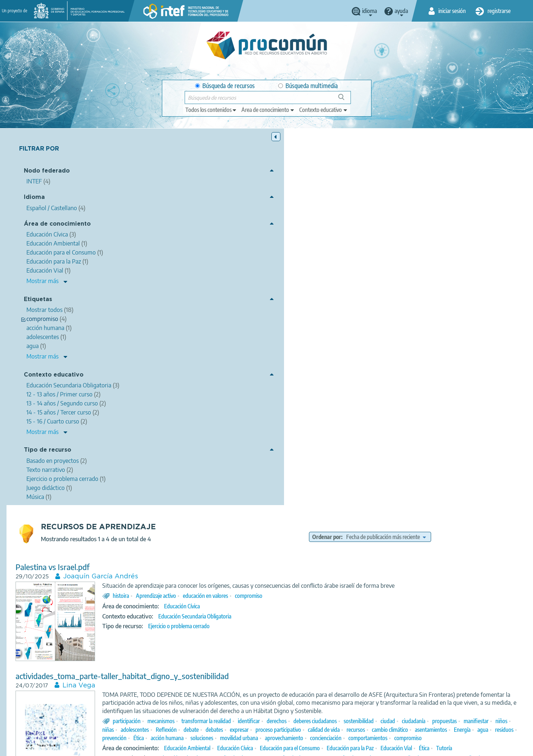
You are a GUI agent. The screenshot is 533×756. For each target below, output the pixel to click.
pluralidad (320, 645)
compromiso (379, 227)
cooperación (349, 524)
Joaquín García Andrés (231, 200)
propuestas (296, 361)
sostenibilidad (489, 353)
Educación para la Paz (480, 396)
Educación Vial (248, 404)
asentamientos (408, 370)
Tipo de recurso (48, 451)
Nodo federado (47, 172)
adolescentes (399, 361)
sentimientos (352, 645)
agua (460, 370)
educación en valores (336, 227)
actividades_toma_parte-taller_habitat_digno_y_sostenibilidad (252, 299)
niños (353, 361)
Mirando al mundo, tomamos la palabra (212, 462)
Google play (285, 719)
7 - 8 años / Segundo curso (488, 414)
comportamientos (472, 378)
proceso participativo (255, 370)
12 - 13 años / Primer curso (396, 544)
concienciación (430, 378)
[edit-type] (211, 110)
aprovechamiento (388, 378)
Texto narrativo (295, 441)
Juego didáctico (335, 441)
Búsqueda (345, 100)
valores (281, 524)
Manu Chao (255, 645)
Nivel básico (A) (374, 666)
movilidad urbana (343, 378)
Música (286, 676)
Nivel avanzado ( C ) (470, 666)
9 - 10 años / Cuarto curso (325, 423)
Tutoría (296, 404)
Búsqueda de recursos (225, 86)
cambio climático (367, 370)
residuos (481, 370)
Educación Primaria (309, 414)
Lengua (302, 656)
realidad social (418, 524)
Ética (243, 378)
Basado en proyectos (341, 562)
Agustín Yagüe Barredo (398, 645)
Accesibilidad (293, 747)
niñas (372, 361)
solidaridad (255, 524)
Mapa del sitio (333, 747)
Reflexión (430, 361)
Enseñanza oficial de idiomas (319, 666)
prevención (509, 370)
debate (455, 361)
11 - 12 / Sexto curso (380, 423)
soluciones (306, 378)
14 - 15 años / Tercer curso (364, 431)
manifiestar (328, 361)
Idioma (34, 198)
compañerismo (312, 524)
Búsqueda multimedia (308, 86)
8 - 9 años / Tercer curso (264, 423)
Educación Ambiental (317, 396)
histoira (251, 227)
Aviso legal (150, 747)
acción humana (272, 378)
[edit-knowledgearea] (268, 110)
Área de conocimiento (57, 225)
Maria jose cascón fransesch (236, 593)
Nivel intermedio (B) (420, 666)
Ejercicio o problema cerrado (309, 258)
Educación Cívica (312, 238)
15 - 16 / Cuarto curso (421, 431)
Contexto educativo (54, 375)
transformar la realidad (336, 353)
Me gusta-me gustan (181, 584)
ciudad (240, 361)
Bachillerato (463, 431)
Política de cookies (249, 747)
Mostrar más (42, 282)
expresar (503, 361)
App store (222, 719)
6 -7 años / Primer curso (426, 414)
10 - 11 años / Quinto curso (365, 414)
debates (478, 361)
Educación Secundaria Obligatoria (325, 248)
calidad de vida (301, 370)
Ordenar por (381, 160)
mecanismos (291, 353)
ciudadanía (265, 361)
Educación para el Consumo (420, 396)
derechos (407, 353)
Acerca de (117, 747)
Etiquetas (38, 300)
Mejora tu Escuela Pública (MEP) (245, 472)
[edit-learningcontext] (324, 110)
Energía (439, 370)
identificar (379, 353)
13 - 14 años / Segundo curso (298, 431)
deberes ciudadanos (445, 353)
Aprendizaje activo (286, 227)
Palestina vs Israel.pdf (183, 190)
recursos (333, 370)
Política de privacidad (195, 747)
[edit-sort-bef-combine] (440, 160)
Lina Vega (209, 309)
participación (257, 353)
